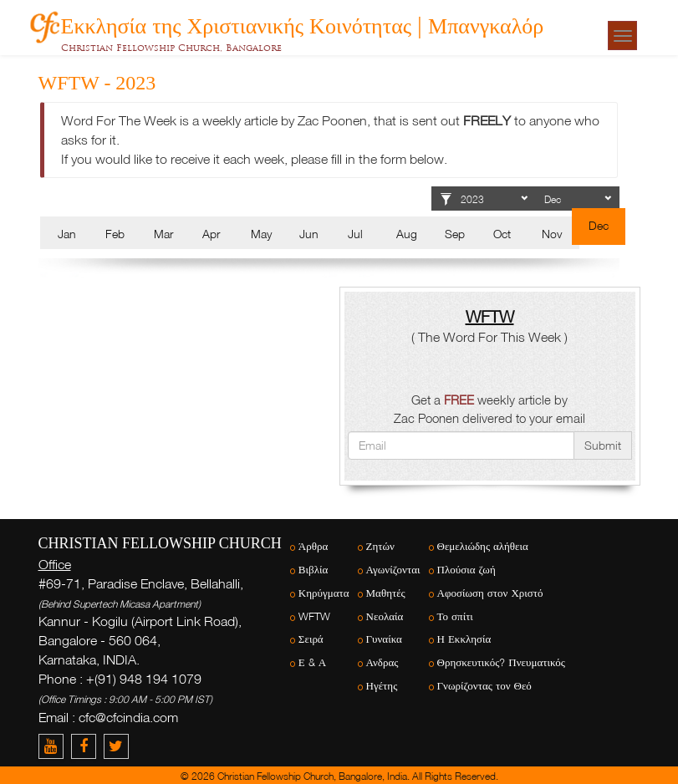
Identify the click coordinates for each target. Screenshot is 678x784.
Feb (115, 234)
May (261, 234)
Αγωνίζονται (393, 570)
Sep (455, 234)
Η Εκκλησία (464, 639)
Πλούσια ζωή (466, 570)
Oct (502, 234)
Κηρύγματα (324, 593)
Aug (407, 234)
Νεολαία (385, 616)
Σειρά (311, 639)
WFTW (314, 616)
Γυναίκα (384, 639)
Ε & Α (312, 662)
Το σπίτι (455, 616)
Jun (309, 234)
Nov (552, 234)
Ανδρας (382, 662)
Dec (599, 225)
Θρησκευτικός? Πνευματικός (501, 662)
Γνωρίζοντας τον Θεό (484, 686)
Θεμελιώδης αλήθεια (483, 546)
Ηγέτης (382, 686)
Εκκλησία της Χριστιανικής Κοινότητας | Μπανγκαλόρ (303, 23)
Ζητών (380, 546)
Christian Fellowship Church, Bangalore (171, 48)
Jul (355, 234)
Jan (67, 234)
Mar (163, 234)
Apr (211, 234)
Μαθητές (386, 593)
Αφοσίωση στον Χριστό (490, 593)
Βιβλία (313, 570)
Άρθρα (313, 546)
